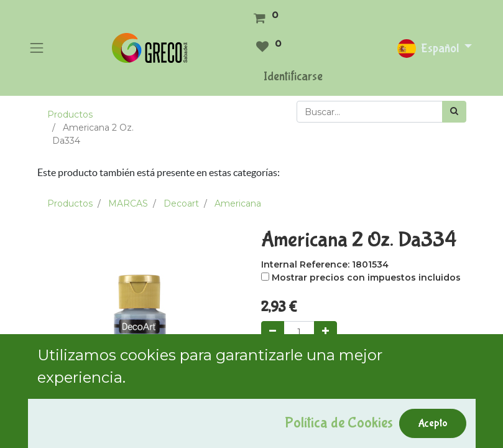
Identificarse (293, 76)
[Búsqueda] (454, 112)
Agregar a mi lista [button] (305, 424)
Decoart (181, 203)
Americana (238, 203)
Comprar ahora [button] (393, 366)
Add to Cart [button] (303, 366)
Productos (70, 114)
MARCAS (128, 203)
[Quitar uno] (273, 332)
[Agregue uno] (325, 332)
